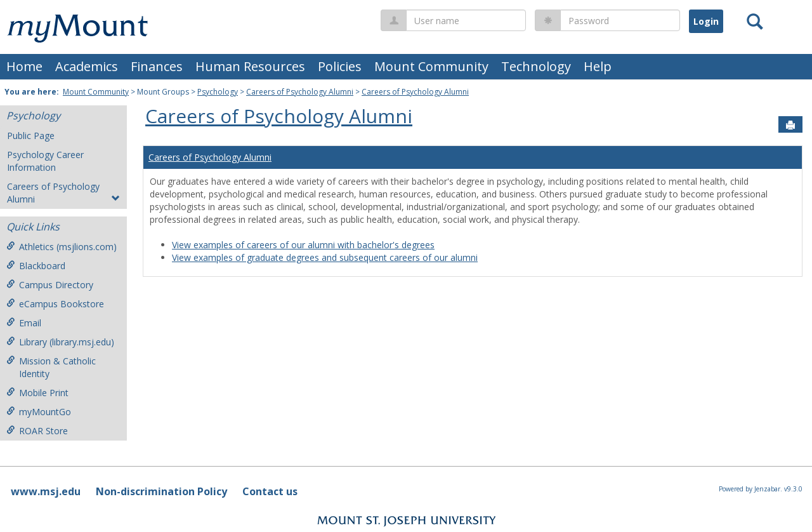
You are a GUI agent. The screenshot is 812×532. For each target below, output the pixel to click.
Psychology (218, 92)
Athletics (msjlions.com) (62, 247)
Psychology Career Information (45, 161)
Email (24, 323)
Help (598, 66)
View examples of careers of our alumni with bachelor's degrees (303, 245)
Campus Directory (50, 285)
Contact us (270, 491)
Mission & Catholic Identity (51, 367)
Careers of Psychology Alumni (300, 92)
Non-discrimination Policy (161, 491)
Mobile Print (37, 393)
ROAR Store (37, 431)
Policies (340, 66)
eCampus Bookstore (55, 304)
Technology (536, 66)
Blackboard (36, 266)
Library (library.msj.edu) (60, 342)
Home (24, 66)
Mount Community (431, 66)
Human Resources (250, 66)
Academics (87, 66)
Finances (157, 66)
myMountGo (39, 412)
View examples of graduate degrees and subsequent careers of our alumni (325, 257)
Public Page (31, 136)
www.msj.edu (46, 491)
